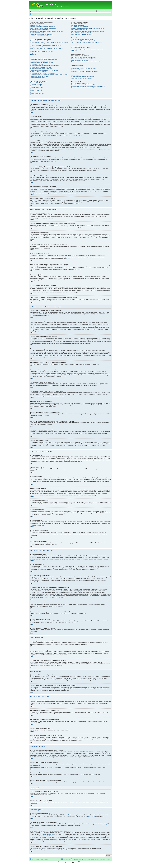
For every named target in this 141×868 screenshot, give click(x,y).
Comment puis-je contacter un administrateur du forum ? (85, 88)
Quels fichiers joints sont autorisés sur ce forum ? (83, 77)
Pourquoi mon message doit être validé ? (40, 76)
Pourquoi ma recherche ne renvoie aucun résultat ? (84, 57)
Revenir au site (35, 859)
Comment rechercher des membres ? (80, 60)
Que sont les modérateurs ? (78, 25)
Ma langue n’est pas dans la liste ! (38, 47)
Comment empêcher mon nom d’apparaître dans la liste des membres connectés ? (50, 42)
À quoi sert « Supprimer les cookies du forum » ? (42, 36)
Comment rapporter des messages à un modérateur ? (43, 73)
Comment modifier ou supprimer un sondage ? (41, 67)
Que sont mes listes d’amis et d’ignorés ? (81, 48)
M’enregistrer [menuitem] (100, 11)
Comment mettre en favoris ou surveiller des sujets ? (84, 68)
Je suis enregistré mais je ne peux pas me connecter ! (43, 28)
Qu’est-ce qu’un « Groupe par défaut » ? (81, 33)
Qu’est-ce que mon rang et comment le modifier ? (42, 51)
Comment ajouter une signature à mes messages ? (42, 63)
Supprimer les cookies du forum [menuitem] (91, 859)
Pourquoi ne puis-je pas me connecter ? (39, 30)
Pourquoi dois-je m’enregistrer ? (38, 24)
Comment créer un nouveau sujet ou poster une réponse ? (44, 60)
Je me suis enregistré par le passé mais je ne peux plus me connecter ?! (47, 31)
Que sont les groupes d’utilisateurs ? (80, 27)
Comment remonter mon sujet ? (37, 78)
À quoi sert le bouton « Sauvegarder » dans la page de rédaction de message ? (49, 75)
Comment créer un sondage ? (37, 64)
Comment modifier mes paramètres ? (39, 41)
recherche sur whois (48, 834)
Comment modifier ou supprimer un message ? (41, 61)
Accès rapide (35, 11)
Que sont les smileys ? (35, 86)
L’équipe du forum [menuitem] (77, 859)
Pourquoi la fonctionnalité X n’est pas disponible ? (83, 85)
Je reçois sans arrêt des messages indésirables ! (83, 41)
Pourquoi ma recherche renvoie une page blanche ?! (84, 59)
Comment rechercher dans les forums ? (81, 56)
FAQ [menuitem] (41, 11)
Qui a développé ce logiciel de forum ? (80, 83)
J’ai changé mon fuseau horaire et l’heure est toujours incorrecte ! (45, 45)
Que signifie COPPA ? (35, 25)
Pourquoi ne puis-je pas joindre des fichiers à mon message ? (45, 70)
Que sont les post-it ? (35, 92)
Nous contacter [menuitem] (67, 859)
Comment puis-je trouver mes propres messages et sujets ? (86, 62)
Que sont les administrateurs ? (79, 24)
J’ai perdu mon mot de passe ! (37, 33)
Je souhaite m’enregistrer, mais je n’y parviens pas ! (42, 27)
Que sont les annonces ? (36, 90)
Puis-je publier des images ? (37, 87)
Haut (33, 112)
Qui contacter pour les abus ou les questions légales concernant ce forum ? (89, 86)
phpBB (67, 259)
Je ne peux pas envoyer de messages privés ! (82, 39)
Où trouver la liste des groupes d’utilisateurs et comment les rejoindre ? (88, 28)
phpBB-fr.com (73, 863)
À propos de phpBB (91, 817)
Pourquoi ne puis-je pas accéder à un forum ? (41, 69)
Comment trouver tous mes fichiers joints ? (81, 78)
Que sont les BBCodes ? (36, 83)
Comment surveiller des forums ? (79, 70)
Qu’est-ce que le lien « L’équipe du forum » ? (82, 34)
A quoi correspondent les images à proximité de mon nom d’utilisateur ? (47, 48)
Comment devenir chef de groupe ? (80, 30)
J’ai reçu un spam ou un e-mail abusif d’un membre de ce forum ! (87, 42)
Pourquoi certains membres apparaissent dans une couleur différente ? (88, 31)
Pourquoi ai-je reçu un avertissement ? (39, 72)
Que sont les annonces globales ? (38, 89)
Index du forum (45, 859)
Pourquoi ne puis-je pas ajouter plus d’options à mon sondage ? (45, 66)
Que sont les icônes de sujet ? (37, 95)
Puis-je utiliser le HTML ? (36, 84)
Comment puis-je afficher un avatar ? (39, 50)
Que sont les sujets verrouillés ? (38, 93)
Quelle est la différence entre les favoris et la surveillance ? (85, 67)
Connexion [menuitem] (109, 11)
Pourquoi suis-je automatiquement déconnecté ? (41, 34)
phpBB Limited (72, 815)
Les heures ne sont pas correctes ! (38, 44)
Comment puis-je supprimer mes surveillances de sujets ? (85, 71)
